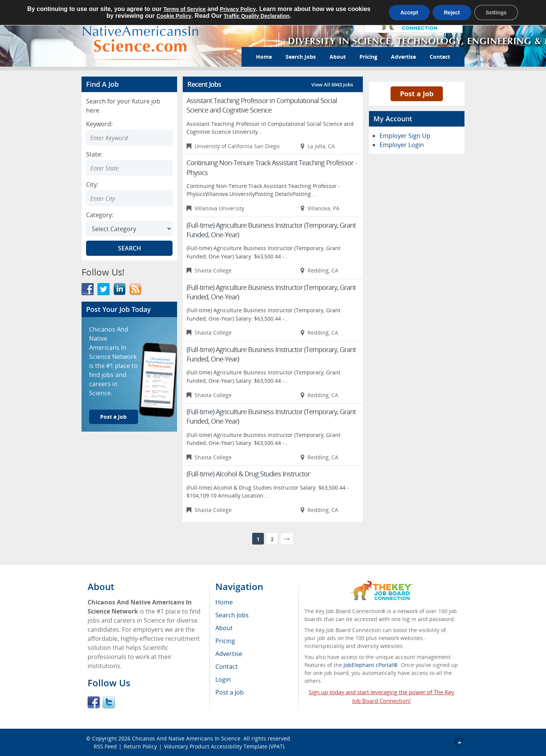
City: (92, 185)
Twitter (109, 702)
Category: (100, 215)
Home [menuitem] (224, 602)
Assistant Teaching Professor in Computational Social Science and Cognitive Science (262, 105)
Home (264, 57)
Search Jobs (301, 57)
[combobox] (129, 168)
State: (94, 154)
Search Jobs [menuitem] (232, 615)
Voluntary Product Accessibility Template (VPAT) (224, 746)
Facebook (94, 702)
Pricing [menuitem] (225, 641)
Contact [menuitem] (227, 667)
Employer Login (402, 145)
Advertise (403, 57)
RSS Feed (105, 746)
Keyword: (99, 124)
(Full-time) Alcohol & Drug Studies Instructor (248, 474)
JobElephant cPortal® (371, 665)
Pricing (368, 57)
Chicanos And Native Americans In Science (186, 738)
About (338, 57)
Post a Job (113, 417)
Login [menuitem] (223, 679)
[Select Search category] (129, 229)
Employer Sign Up (405, 136)
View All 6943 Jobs (332, 85)
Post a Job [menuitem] (230, 692)
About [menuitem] (224, 628)
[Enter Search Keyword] (129, 138)
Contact (440, 57)
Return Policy (140, 746)
